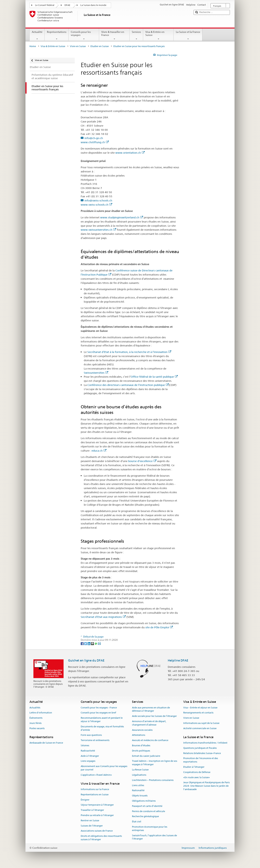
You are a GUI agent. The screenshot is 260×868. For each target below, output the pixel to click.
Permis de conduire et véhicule (149, 811)
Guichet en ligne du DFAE (86, 660)
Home (33, 46)
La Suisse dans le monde (93, 5)
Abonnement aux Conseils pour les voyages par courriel (104, 768)
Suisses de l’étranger (92, 826)
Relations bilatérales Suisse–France (202, 753)
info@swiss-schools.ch (98, 200)
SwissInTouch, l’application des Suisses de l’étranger (154, 837)
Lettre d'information (41, 713)
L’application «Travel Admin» (96, 775)
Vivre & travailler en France (114, 35)
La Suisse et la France (188, 35)
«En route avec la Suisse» (197, 777)
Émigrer (85, 800)
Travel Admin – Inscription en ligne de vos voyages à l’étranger (155, 763)
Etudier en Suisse (100, 46)
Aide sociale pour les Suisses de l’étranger (154, 716)
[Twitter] (86, 643)
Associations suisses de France (97, 831)
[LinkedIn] (89, 643)
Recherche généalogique (145, 817)
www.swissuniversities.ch (98, 230)
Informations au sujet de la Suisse (201, 723)
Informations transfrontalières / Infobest (205, 743)
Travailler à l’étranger (92, 810)
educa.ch (99, 451)
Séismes (85, 745)
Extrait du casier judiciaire (146, 756)
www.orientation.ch (130, 153)
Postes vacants (37, 728)
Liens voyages (88, 761)
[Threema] (93, 643)
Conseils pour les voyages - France (99, 708)
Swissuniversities (96, 373)
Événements (36, 718)
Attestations (139, 735)
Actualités (35, 708)
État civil (137, 822)
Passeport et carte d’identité (147, 806)
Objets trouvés (140, 796)
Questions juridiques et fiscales (200, 748)
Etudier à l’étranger (194, 767)
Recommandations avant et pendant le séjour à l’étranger (102, 720)
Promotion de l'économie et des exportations (201, 760)
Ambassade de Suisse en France (46, 743)
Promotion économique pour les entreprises (150, 829)
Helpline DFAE (178, 660)
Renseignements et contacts (198, 713)
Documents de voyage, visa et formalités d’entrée (102, 728)
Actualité (37, 35)
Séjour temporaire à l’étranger (97, 805)
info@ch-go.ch (94, 138)
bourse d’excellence (142, 461)
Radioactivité (88, 751)
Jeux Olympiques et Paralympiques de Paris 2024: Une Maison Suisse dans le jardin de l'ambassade (206, 786)
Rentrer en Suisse (90, 820)
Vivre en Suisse (78, 46)
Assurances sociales (142, 730)
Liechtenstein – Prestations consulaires (153, 780)
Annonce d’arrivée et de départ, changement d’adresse (149, 723)
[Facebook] (82, 643)
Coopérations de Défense (197, 772)
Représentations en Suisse (95, 795)
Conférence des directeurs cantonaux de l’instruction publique (128, 385)
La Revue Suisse (140, 770)
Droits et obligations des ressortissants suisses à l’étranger (101, 838)
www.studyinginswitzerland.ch (122, 217)
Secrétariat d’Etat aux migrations (103, 617)
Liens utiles (138, 785)
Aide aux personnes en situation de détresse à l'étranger (151, 709)
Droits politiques (141, 751)
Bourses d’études (141, 745)
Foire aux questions (91, 735)
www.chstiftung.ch (95, 142)
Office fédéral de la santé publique (154, 377)
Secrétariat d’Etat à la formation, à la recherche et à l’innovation (129, 352)
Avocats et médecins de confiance (150, 740)
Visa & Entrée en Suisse (158, 35)
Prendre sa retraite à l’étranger (97, 815)
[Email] (99, 643)
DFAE (67, 5)
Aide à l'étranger (90, 756)
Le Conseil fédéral (45, 5)
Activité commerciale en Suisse (200, 728)
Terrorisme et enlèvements (95, 740)
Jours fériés (35, 723)
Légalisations (139, 775)
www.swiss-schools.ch (96, 205)
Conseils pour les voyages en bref (98, 713)
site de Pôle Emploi (159, 627)
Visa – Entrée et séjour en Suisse (200, 708)
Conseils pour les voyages (84, 35)
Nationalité (138, 791)
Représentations (57, 35)
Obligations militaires (144, 801)
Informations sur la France (95, 789)
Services (136, 35)
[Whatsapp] (96, 643)
